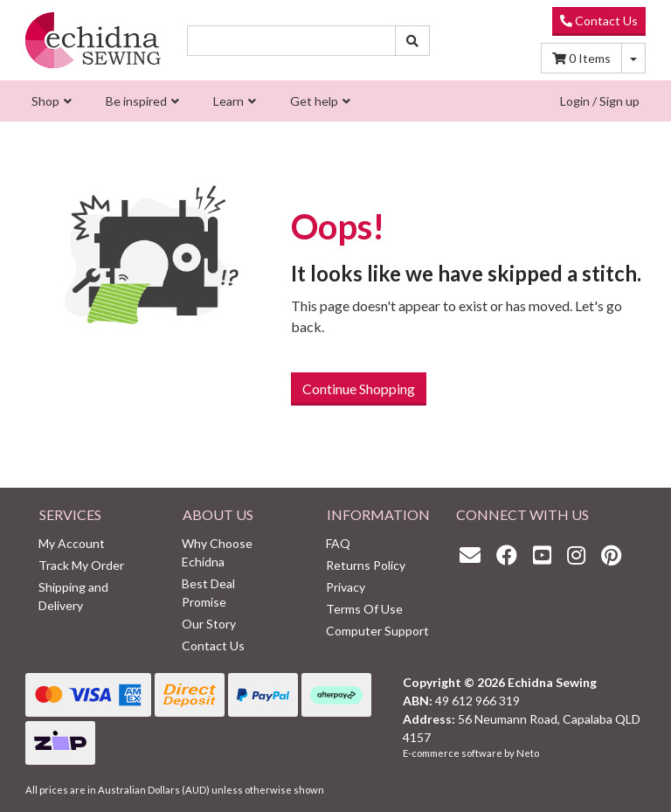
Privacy (346, 587)
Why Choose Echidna (217, 552)
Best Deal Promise (208, 593)
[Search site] (412, 41)
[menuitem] (49, 101)
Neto (528, 753)
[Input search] (291, 41)
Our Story (209, 624)
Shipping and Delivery (73, 596)
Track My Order (81, 565)
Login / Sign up (600, 101)
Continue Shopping (359, 389)
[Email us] (474, 555)
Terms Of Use (364, 609)
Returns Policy (366, 565)
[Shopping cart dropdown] (633, 58)
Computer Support (377, 631)
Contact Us (599, 21)
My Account (72, 543)
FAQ (338, 543)
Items (581, 58)
